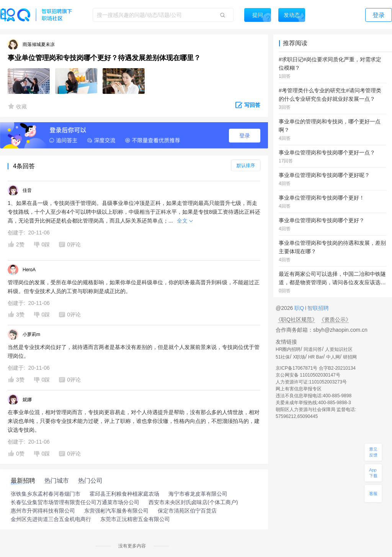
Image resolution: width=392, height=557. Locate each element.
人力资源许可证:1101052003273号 (311, 382)
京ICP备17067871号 (296, 368)
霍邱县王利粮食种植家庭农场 (124, 494)
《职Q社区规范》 (296, 319)
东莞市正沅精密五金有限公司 (135, 519)
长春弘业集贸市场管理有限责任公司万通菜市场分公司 (75, 502)
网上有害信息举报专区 (299, 389)
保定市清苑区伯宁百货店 (187, 511)
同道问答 (313, 349)
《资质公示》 (335, 319)
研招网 (350, 357)
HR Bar (316, 357)
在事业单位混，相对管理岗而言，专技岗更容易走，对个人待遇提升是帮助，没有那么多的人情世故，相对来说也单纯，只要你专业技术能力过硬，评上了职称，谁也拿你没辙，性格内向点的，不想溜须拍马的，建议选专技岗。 (134, 421)
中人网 (333, 357)
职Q (300, 308)
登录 (245, 136)
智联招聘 (317, 308)
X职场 (299, 357)
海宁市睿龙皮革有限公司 (198, 494)
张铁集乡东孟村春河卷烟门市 (46, 494)
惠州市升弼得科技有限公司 (43, 511)
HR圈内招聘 (288, 349)
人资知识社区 (339, 349)
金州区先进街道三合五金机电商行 (51, 519)
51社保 (283, 357)
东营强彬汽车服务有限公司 (116, 511)
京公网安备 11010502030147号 (308, 375)
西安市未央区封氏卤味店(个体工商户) (193, 502)
